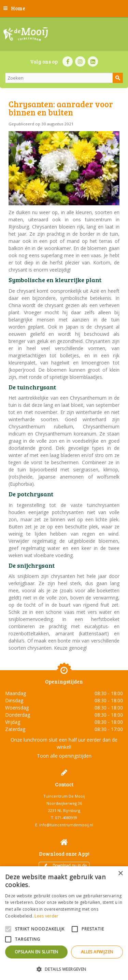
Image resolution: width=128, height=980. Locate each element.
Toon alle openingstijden (64, 756)
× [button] (120, 874)
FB (68, 61)
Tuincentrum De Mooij (64, 796)
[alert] (64, 923)
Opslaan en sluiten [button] (37, 952)
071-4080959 (66, 818)
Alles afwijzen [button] (97, 952)
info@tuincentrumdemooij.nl (66, 825)
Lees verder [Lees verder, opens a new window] (46, 916)
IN (80, 61)
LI (93, 61)
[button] (64, 969)
